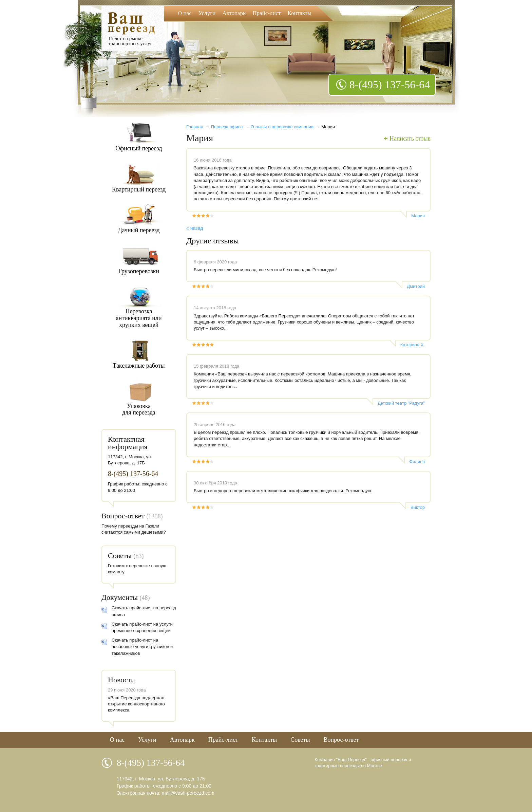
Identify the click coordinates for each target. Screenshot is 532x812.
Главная (195, 127)
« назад (195, 228)
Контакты (300, 13)
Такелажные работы (139, 366)
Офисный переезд (139, 148)
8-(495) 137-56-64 (390, 85)
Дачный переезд (139, 230)
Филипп (417, 462)
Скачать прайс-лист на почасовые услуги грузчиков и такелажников (142, 647)
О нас (185, 13)
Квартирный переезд (139, 189)
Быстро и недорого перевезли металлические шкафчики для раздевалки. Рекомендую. (283, 491)
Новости (121, 680)
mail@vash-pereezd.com (188, 793)
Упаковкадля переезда (139, 409)
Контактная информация (128, 443)
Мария (418, 216)
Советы (120, 556)
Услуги (207, 13)
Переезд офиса (227, 127)
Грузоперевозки (139, 271)
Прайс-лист (267, 13)
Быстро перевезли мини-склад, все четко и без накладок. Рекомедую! (265, 270)
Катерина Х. (413, 345)
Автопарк (234, 13)
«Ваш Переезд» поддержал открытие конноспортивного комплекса (136, 704)
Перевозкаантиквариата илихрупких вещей (139, 318)
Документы (120, 597)
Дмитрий (416, 286)
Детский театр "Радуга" (401, 403)
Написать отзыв (410, 139)
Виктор (418, 507)
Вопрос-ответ (123, 516)
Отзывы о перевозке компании (282, 127)
